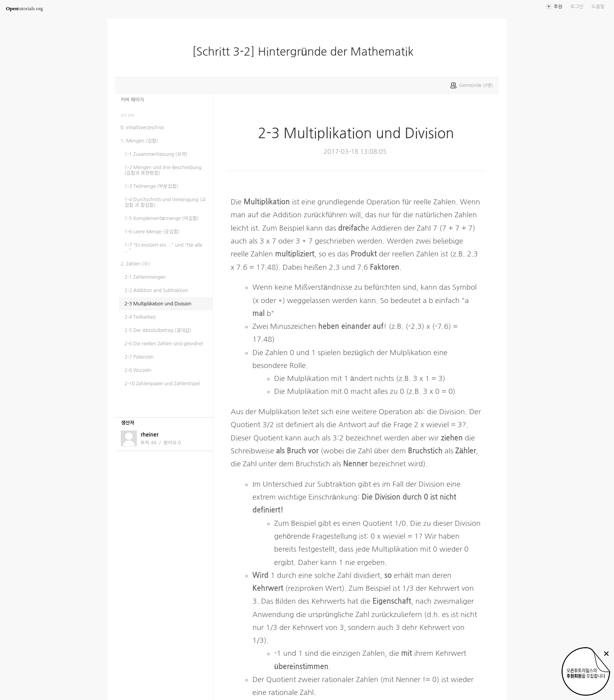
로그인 (577, 7)
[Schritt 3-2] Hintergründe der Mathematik (306, 52)
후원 (558, 7)
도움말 (598, 7)
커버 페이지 (132, 100)
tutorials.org (24, 8)
